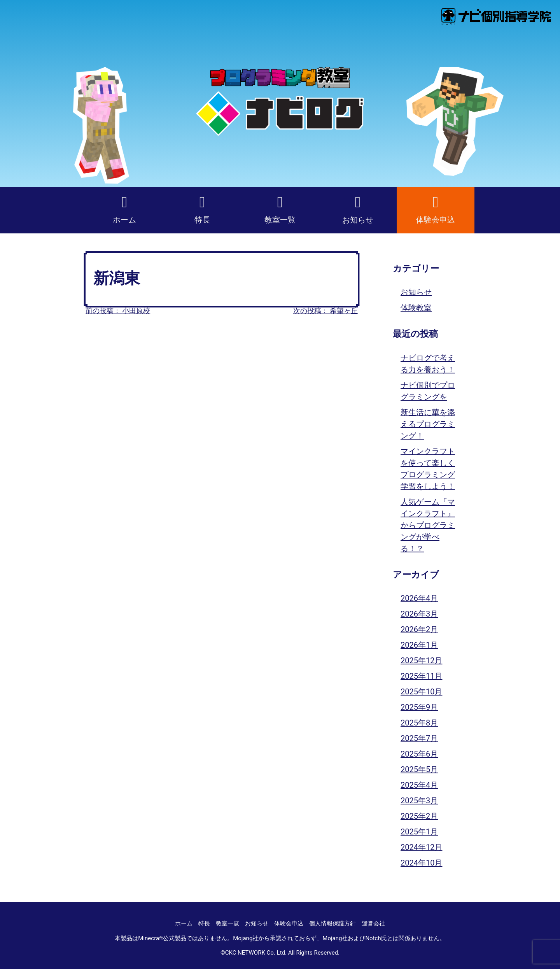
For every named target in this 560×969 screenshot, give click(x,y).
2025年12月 (421, 661)
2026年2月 (419, 629)
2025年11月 (421, 676)
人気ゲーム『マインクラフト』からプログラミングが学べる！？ (428, 525)
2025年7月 (419, 738)
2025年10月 (421, 692)
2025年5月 (419, 769)
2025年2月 (419, 816)
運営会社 (373, 923)
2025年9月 (419, 707)
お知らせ (358, 220)
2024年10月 (421, 863)
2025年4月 (419, 785)
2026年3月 (419, 614)
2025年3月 (419, 801)
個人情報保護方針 (332, 923)
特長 (202, 220)
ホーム (124, 220)
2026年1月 (419, 645)
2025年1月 (419, 832)
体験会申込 (436, 220)
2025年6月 (419, 754)
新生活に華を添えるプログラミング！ (428, 424)
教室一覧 (280, 220)
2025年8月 (419, 723)
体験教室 (416, 308)
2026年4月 (419, 598)
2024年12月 (421, 847)
